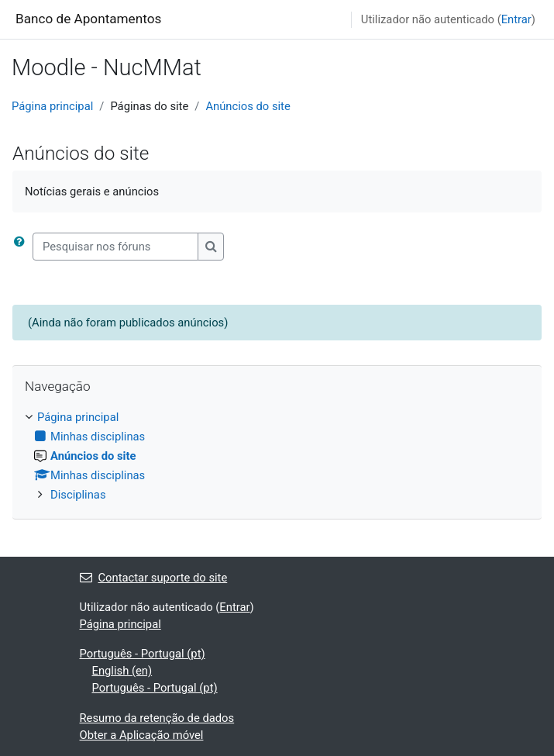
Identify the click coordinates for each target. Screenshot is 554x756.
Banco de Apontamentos (88, 19)
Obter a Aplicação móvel (142, 735)
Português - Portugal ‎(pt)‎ (143, 654)
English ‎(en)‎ (122, 671)
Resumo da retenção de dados (157, 718)
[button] (22, 247)
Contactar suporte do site (154, 578)
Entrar (516, 19)
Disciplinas (78, 495)
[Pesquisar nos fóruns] (115, 247)
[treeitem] (277, 456)
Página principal (52, 106)
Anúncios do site (248, 106)
